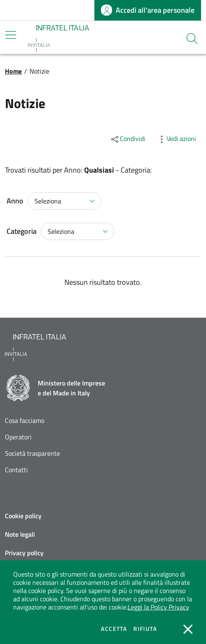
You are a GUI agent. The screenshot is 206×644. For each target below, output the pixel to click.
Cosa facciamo (25, 421)
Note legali (20, 534)
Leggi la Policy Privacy (158, 607)
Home (13, 71)
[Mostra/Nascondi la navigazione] (11, 35)
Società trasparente (32, 454)
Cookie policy (23, 516)
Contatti (16, 470)
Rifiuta (145, 629)
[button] (192, 39)
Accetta (114, 629)
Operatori (18, 437)
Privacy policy (24, 553)
